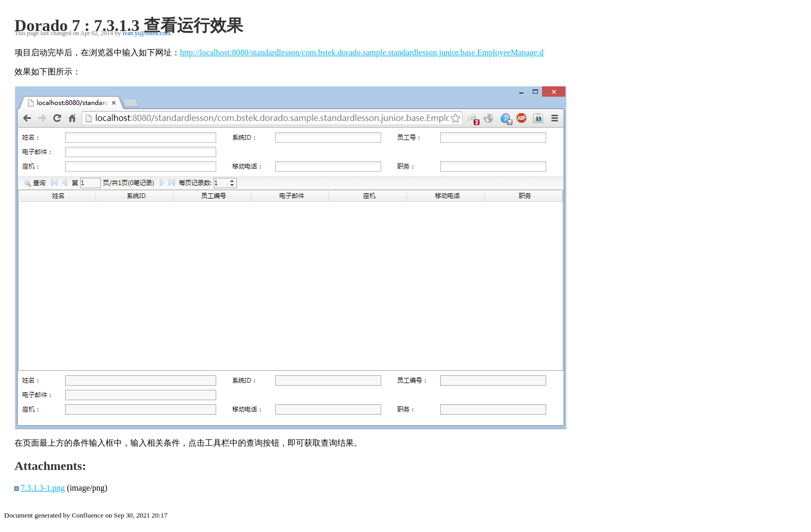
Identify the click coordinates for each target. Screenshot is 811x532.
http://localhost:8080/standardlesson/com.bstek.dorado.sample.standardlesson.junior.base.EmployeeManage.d (362, 52)
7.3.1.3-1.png (43, 488)
